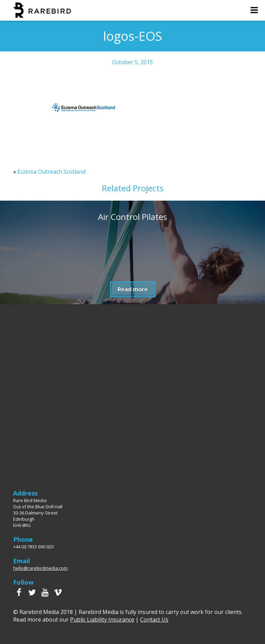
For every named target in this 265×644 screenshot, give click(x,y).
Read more (133, 289)
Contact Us (154, 619)
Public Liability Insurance (102, 619)
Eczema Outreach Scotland (51, 172)
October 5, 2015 (132, 62)
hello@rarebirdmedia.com (40, 568)
